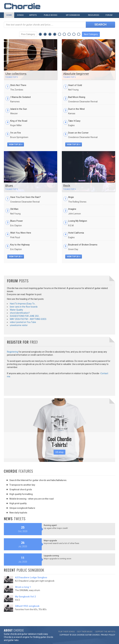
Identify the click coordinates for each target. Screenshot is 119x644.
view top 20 (16, 144)
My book (73, 15)
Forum (109, 15)
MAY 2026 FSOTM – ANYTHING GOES (28, 319)
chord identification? (20, 313)
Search (100, 25)
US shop (59, 452)
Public (51, 15)
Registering (13, 352)
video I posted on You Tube (23, 322)
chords (96, 635)
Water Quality (16, 310)
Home (9, 15)
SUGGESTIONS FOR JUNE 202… (25, 316)
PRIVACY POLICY (108, 635)
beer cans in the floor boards (24, 307)
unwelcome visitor (19, 325)
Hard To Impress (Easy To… (23, 304)
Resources (94, 15)
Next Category (91, 34)
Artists (33, 15)
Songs (20, 15)
